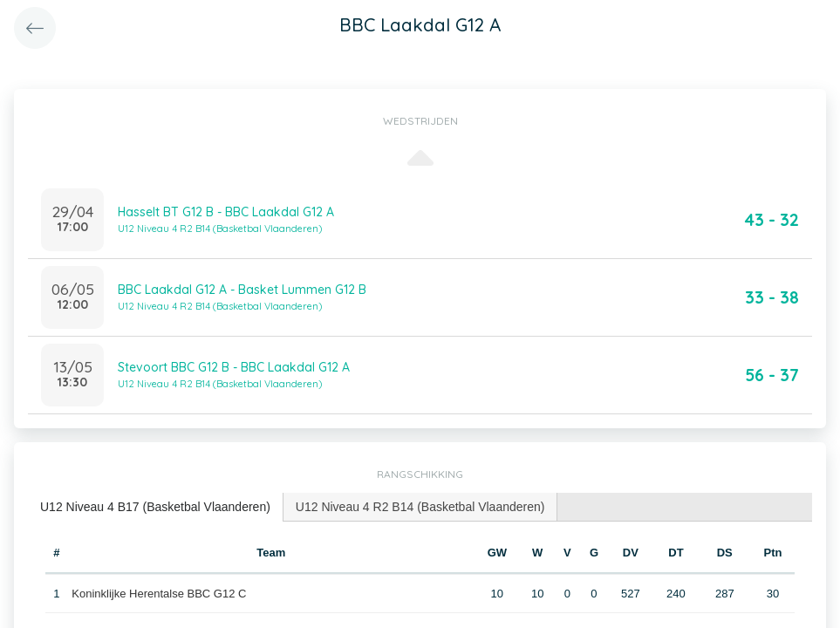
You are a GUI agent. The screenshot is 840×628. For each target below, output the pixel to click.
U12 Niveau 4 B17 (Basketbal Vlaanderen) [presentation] (155, 507)
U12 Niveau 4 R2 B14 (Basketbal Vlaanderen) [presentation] (420, 507)
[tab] (156, 507)
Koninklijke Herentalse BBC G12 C (159, 594)
